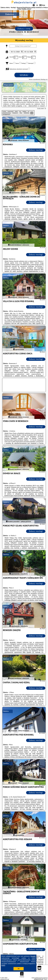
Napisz (46, 979)
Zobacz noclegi (36, 150)
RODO (3, 965)
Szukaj (24, 75)
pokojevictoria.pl (24, 2)
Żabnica (6, 121)
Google (33, 956)
